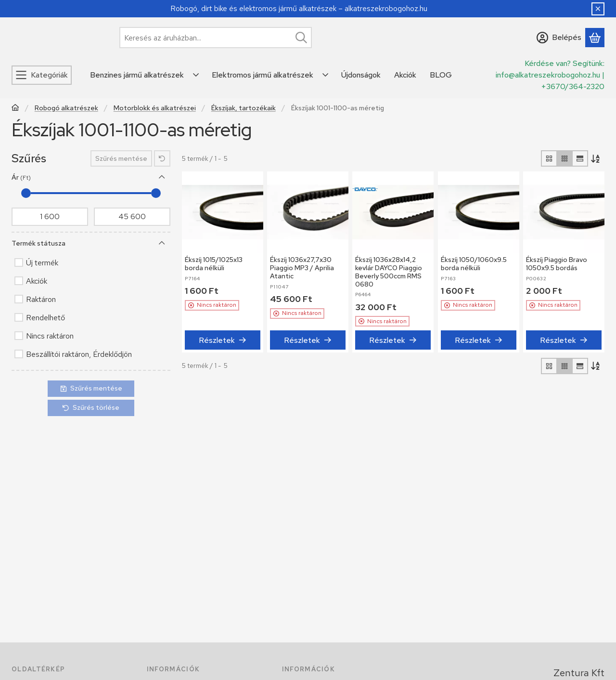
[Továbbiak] (196, 75)
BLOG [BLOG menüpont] (441, 75)
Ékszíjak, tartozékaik (244, 108)
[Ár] (162, 177)
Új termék (42, 263)
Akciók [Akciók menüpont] (405, 75)
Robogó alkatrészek (66, 108)
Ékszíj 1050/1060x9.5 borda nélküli (474, 264)
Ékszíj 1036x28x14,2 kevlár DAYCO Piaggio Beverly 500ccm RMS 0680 (389, 272)
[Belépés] (559, 38)
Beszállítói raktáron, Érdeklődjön (79, 354)
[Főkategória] (15, 109)
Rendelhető (45, 318)
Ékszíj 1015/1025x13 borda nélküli (214, 264)
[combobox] (216, 38)
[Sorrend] (596, 158)
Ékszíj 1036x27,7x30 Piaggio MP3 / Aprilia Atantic (302, 268)
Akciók (37, 281)
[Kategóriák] (42, 75)
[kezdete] (50, 217)
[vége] (132, 217)
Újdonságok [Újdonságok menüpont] (361, 75)
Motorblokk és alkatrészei (155, 108)
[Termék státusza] (162, 243)
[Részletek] (223, 340)
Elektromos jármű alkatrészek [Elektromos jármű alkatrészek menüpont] (263, 75)
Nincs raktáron (50, 336)
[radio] (549, 158)
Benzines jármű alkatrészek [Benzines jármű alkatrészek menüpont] (137, 75)
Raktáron (41, 299)
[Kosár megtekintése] (595, 38)
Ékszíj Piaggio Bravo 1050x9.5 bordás (557, 264)
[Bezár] (598, 9)
